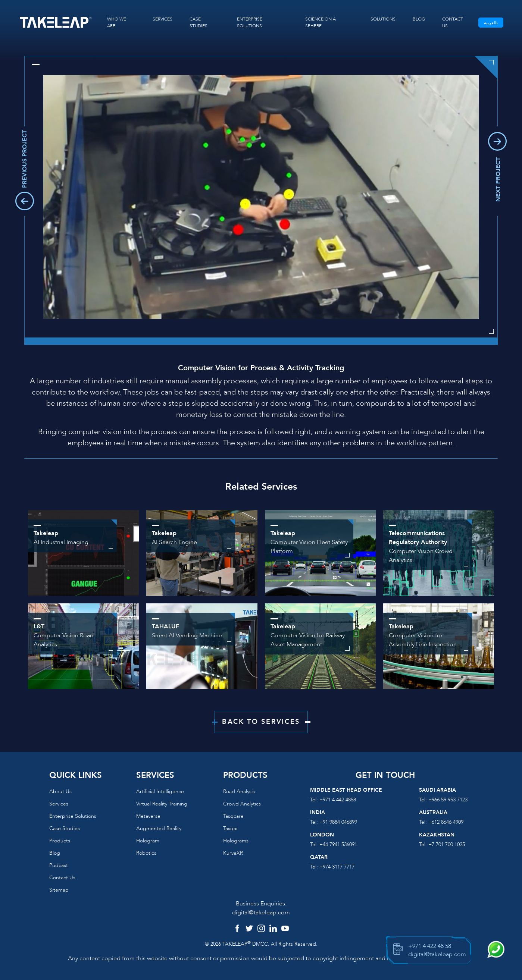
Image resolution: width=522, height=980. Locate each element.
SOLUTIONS (383, 19)
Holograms (236, 841)
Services (59, 804)
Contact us (62, 878)
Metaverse (148, 816)
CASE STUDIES (199, 22)
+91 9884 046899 (338, 822)
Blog (55, 853)
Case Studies (65, 828)
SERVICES (162, 19)
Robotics (146, 853)
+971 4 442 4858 (338, 800)
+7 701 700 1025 (447, 844)
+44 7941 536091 (338, 844)
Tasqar (231, 828)
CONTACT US (453, 22)
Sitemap (59, 890)
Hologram (148, 841)
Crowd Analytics (242, 804)
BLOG (419, 19)
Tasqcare (233, 816)
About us (60, 791)
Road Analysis (239, 791)
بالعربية (491, 23)
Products (60, 841)
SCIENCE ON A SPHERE (321, 22)
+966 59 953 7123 (448, 800)
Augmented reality (159, 828)
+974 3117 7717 (337, 867)
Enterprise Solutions (73, 816)
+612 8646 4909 (446, 822)
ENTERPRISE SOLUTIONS (250, 22)
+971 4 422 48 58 (430, 946)
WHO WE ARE (117, 22)
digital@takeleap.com (261, 913)
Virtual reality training (162, 804)
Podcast (59, 865)
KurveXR (233, 853)
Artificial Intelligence (160, 791)
